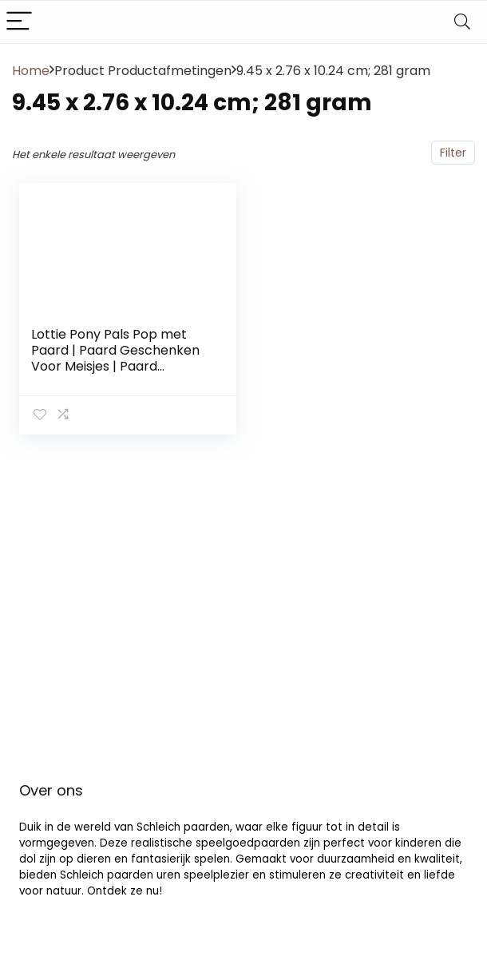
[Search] (462, 22)
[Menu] (19, 22)
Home (31, 71)
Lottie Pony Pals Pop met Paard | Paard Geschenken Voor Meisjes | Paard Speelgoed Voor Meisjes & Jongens (115, 366)
